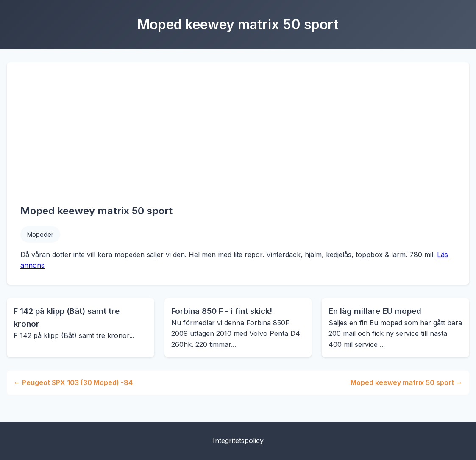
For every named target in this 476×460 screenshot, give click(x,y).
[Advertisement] (238, 139)
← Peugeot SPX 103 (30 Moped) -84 (73, 382)
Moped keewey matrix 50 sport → (406, 382)
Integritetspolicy (238, 441)
